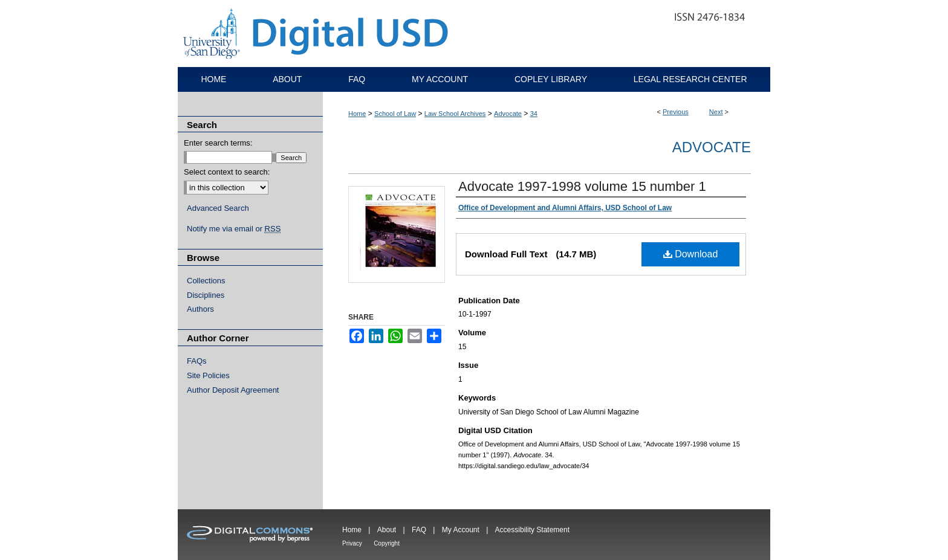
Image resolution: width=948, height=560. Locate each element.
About (387, 530)
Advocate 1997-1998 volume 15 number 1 (582, 186)
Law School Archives (455, 114)
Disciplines (206, 295)
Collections (206, 281)
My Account (461, 530)
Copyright (387, 543)
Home (357, 114)
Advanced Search (218, 208)
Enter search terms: (218, 143)
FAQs (197, 361)
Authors (200, 309)
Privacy (352, 543)
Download (691, 254)
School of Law (395, 114)
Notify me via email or (234, 229)
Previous (676, 112)
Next (716, 112)
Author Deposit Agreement (233, 390)
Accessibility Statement (532, 530)
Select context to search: (227, 172)
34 (534, 114)
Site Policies (208, 375)
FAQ (419, 530)
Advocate (508, 114)
